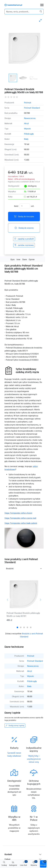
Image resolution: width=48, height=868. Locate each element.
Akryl (26, 123)
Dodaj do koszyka (24, 216)
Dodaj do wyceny (24, 228)
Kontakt (8, 854)
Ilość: (16, 206)
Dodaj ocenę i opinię (15, 726)
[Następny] (40, 600)
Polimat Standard (32, 108)
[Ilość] (25, 206)
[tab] (17, 627)
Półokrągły (29, 134)
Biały (26, 139)
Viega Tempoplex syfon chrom (18, 513)
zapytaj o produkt (24, 239)
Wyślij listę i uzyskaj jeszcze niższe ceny (34, 759)
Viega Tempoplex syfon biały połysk (21, 523)
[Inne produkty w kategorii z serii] (24, 569)
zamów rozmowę (24, 245)
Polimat (28, 103)
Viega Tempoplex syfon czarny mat (20, 518)
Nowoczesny (30, 118)
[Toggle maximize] (40, 20)
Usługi (7, 859)
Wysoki (27, 129)
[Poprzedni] (8, 600)
